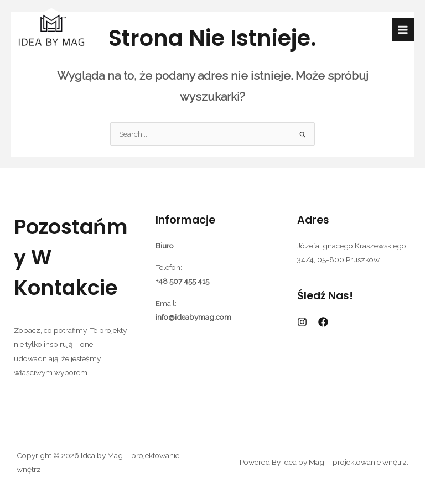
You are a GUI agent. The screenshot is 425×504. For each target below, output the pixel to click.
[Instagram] (302, 322)
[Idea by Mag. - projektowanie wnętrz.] (51, 30)
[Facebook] (323, 322)
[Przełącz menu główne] (403, 30)
